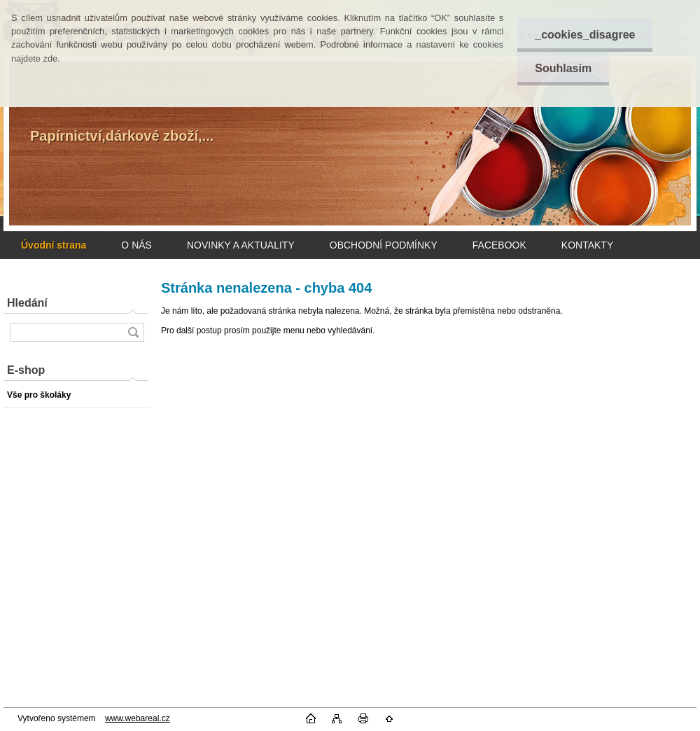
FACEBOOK (499, 245)
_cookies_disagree (585, 35)
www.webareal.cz (138, 718)
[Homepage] (54, 245)
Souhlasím (563, 68)
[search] (133, 332)
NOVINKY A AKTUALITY (241, 245)
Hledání (27, 303)
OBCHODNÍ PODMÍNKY (384, 245)
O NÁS (136, 245)
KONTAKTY (587, 245)
